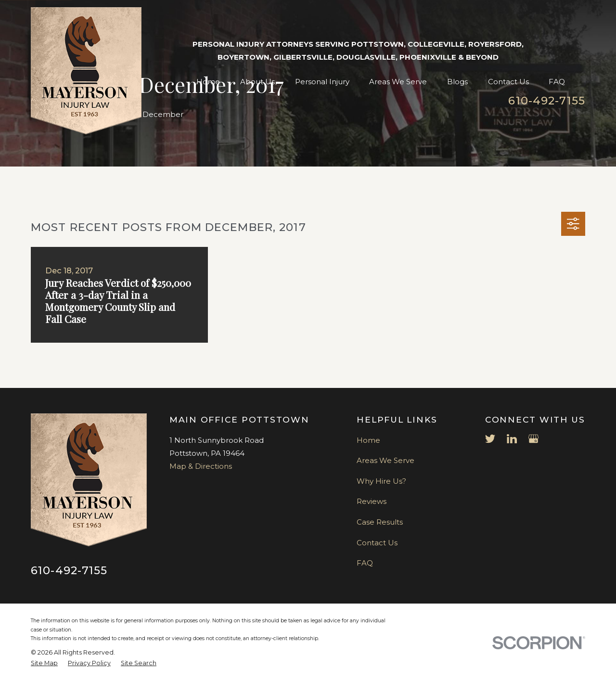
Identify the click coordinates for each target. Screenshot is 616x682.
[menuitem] (44, 663)
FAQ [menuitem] (557, 82)
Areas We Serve (385, 460)
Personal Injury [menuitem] (322, 82)
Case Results (380, 522)
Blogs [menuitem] (457, 82)
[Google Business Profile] (533, 439)
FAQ (365, 563)
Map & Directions (201, 466)
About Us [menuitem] (257, 82)
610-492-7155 (547, 101)
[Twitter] (490, 439)
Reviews (372, 501)
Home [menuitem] (208, 82)
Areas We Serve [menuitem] (398, 82)
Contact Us (377, 543)
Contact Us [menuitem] (508, 82)
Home (368, 440)
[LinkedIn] (512, 439)
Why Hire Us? (381, 481)
